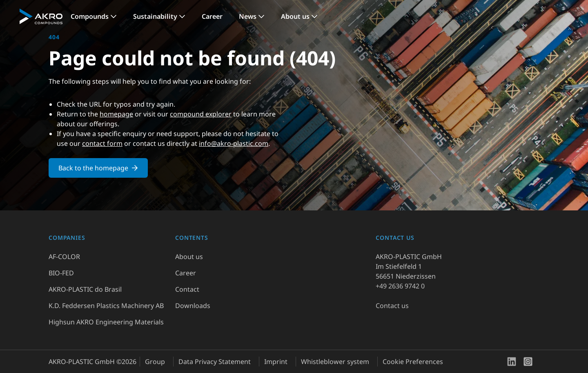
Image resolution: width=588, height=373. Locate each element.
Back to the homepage (98, 168)
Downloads (193, 306)
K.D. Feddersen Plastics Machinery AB (106, 306)
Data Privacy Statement (215, 362)
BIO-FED (61, 273)
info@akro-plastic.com (234, 143)
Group (155, 362)
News (248, 16)
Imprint (276, 362)
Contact (187, 289)
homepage (116, 114)
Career (212, 16)
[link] (94, 16)
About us (295, 16)
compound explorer (201, 114)
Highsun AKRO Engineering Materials (106, 322)
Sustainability (155, 16)
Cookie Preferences (413, 362)
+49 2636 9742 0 (400, 286)
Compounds (90, 16)
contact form (102, 143)
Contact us (392, 306)
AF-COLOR (64, 257)
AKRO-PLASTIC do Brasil (85, 289)
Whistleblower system (335, 362)
